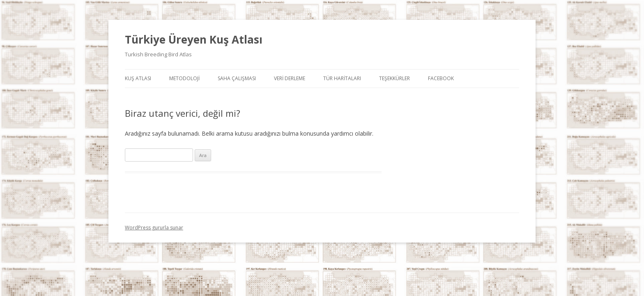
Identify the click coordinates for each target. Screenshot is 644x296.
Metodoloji (184, 78)
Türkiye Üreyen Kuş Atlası (194, 39)
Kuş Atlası (138, 78)
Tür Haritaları (342, 78)
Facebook (441, 78)
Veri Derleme (290, 78)
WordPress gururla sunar (154, 228)
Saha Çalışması (237, 78)
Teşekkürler (394, 78)
